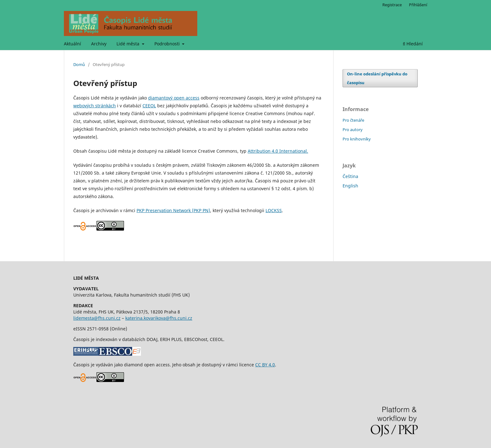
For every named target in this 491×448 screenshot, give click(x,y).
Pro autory (353, 130)
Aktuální (72, 44)
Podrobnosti (168, 44)
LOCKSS (274, 210)
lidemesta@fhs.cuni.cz (97, 318)
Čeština (350, 176)
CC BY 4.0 (265, 365)
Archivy (99, 44)
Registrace (392, 5)
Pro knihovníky (357, 139)
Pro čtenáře (353, 120)
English (350, 186)
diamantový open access (174, 98)
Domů (79, 64)
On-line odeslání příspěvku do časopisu (377, 78)
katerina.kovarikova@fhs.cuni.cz (159, 318)
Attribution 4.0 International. (278, 151)
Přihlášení (418, 5)
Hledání (413, 44)
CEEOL (149, 106)
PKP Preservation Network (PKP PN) (173, 210)
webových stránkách (95, 106)
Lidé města (129, 44)
